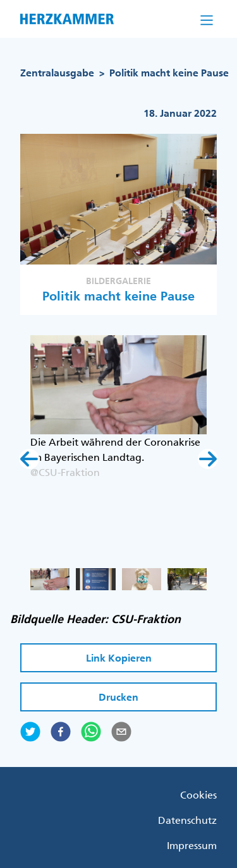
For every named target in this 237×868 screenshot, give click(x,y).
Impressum (192, 845)
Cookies (198, 795)
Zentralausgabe (57, 73)
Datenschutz (187, 820)
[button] (29, 459)
